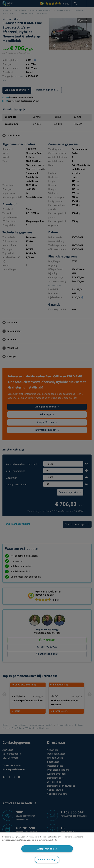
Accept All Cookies (47, 849)
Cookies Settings (47, 860)
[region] (47, 850)
